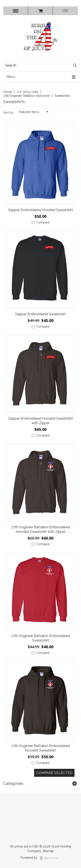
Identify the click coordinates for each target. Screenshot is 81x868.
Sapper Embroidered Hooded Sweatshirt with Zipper (41, 421)
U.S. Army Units (28, 92)
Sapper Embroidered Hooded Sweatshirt (41, 210)
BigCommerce (50, 858)
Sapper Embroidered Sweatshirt (40, 314)
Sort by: (9, 113)
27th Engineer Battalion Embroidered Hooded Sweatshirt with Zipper (41, 529)
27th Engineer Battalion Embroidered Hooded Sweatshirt (41, 748)
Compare (43, 222)
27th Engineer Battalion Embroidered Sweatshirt (41, 638)
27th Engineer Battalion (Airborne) (26, 96)
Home (8, 92)
